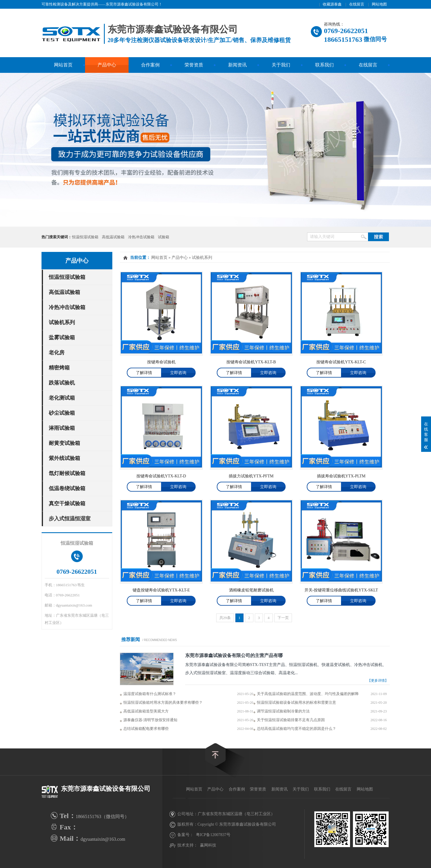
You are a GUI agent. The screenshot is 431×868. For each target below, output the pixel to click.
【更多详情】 (378, 681)
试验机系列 (62, 322)
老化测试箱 (62, 398)
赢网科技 (208, 845)
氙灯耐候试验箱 (67, 473)
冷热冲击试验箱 (141, 237)
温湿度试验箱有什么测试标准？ (150, 694)
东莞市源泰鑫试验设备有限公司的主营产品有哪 (234, 655)
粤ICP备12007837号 (213, 835)
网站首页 (63, 65)
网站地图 (379, 4)
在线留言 (357, 4)
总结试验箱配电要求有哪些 (146, 729)
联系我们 (324, 65)
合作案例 (150, 65)
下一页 (283, 618)
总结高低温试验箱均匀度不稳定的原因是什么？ (296, 729)
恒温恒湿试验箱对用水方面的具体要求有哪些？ (163, 702)
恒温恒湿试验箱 (85, 237)
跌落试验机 (62, 383)
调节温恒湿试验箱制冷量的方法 (283, 711)
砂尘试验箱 (62, 413)
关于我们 (281, 65)
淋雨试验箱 (62, 428)
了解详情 (144, 373)
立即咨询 (178, 373)
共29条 (225, 618)
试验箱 (164, 237)
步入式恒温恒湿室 (70, 519)
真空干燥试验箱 (67, 504)
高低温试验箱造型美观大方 (146, 711)
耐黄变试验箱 (64, 443)
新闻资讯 (237, 65)
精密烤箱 (59, 368)
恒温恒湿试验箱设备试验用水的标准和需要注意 (296, 702)
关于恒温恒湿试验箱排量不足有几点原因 (291, 720)
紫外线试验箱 (64, 458)
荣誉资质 (194, 65)
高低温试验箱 (113, 237)
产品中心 (107, 65)
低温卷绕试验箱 (67, 488)
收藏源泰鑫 (332, 4)
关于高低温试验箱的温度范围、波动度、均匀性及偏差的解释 (308, 694)
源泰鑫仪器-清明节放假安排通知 (150, 720)
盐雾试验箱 (62, 338)
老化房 (57, 353)
